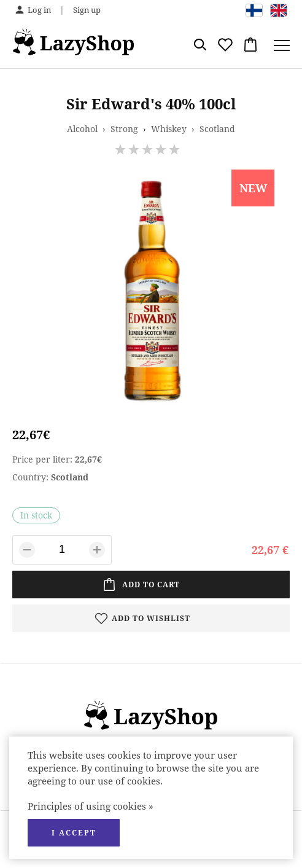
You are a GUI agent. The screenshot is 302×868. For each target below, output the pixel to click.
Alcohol (82, 129)
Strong (124, 129)
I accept (74, 833)
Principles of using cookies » (91, 806)
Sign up (87, 10)
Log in (39, 10)
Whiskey (169, 129)
